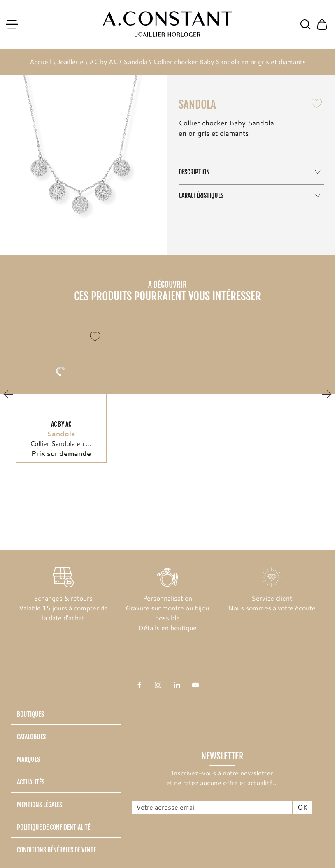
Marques (28, 759)
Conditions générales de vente (56, 850)
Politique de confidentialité (54, 827)
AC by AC (104, 62)
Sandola (135, 62)
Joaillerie (70, 62)
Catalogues (31, 737)
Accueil (41, 62)
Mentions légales (40, 805)
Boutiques (30, 714)
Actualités (31, 782)
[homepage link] (168, 24)
